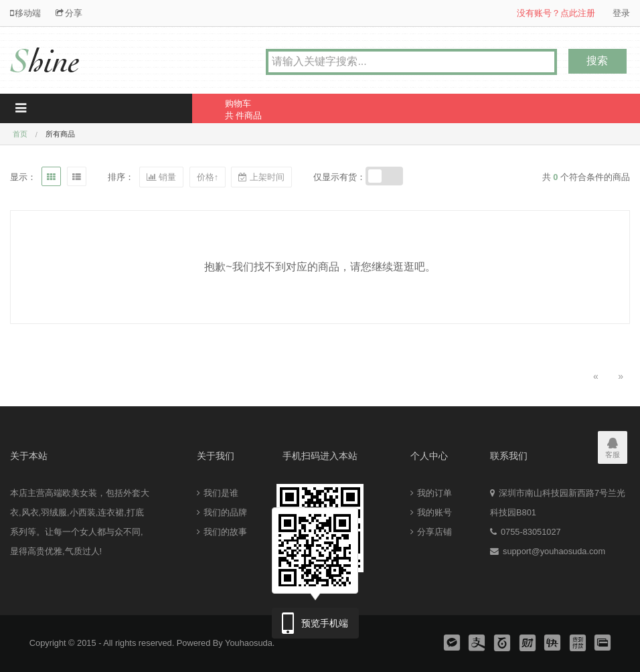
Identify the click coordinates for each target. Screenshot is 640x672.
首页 (20, 134)
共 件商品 (277, 107)
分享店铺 (431, 532)
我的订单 (431, 493)
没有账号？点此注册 (556, 13)
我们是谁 (218, 493)
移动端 (25, 13)
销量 (161, 177)
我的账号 (431, 512)
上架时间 (261, 177)
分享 (69, 13)
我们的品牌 (222, 512)
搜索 (597, 61)
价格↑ (208, 177)
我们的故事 (222, 532)
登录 (621, 13)
